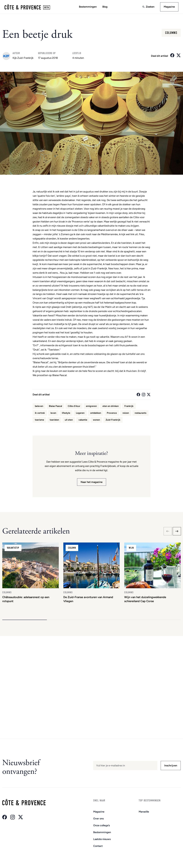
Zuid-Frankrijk (113, 420)
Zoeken (150, 7)
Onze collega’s (102, 825)
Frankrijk (129, 406)
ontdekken (96, 413)
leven (53, 413)
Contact (98, 846)
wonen (96, 420)
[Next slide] (177, 531)
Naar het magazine (92, 482)
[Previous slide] (168, 531)
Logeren (80, 413)
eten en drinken (111, 406)
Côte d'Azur (74, 406)
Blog (105, 7)
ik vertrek (40, 413)
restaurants (140, 413)
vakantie (83, 420)
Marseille (144, 812)
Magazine (169, 7)
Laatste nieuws (102, 839)
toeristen (54, 420)
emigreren (91, 406)
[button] (25, 620)
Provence (112, 413)
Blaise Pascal (55, 406)
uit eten (69, 420)
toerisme (39, 420)
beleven (39, 406)
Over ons (98, 819)
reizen (126, 413)
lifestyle (66, 413)
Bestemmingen (88, 7)
